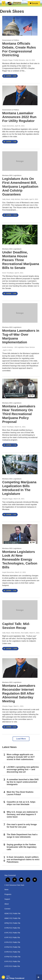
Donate (35, 3)
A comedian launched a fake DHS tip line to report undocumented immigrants (23, 782)
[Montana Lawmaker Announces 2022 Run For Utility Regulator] (20, 95)
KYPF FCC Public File (12, 938)
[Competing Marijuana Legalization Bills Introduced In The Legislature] (20, 465)
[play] (3, 977)
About (7, 904)
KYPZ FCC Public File (12, 966)
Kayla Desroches (8, 126)
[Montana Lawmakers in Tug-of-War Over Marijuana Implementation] (20, 313)
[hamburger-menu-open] (4, 3)
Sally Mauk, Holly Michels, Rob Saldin (15, 199)
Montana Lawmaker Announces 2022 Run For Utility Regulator (19, 117)
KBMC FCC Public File (12, 918)
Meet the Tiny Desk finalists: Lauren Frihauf (20, 793)
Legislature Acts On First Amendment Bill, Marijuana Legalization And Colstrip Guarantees (20, 186)
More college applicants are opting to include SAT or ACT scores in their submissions (21, 757)
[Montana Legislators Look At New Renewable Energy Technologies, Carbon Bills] (20, 534)
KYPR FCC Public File (12, 952)
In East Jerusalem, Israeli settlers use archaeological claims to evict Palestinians (23, 859)
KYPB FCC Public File (12, 928)
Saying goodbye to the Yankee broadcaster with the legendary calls (22, 847)
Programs (8, 894)
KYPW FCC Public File (12, 957)
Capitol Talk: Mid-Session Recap (16, 626)
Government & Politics (11, 40)
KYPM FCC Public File (12, 947)
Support (7, 899)
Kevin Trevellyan (8, 273)
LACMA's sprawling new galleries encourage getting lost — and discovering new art (23, 769)
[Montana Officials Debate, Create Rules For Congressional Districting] (20, 26)
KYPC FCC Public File (12, 933)
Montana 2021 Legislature (12, 175)
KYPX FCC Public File (12, 962)
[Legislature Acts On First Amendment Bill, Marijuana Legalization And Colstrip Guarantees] (20, 161)
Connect (7, 909)
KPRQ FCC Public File (12, 923)
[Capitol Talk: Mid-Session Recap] (20, 610)
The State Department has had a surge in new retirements (22, 836)
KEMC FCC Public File (12, 914)
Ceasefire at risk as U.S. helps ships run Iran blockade (21, 803)
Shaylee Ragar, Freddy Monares (14, 60)
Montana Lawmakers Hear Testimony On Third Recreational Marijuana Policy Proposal (19, 414)
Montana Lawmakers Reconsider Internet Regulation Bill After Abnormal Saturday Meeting (19, 693)
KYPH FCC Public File (12, 942)
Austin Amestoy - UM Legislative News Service (18, 347)
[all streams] (39, 977)
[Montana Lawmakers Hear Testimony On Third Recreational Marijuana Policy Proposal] (20, 389)
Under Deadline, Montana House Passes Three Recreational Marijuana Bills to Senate (21, 260)
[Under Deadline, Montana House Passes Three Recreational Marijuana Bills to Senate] (20, 235)
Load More (21, 739)
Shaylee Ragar (7, 499)
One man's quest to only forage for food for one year (22, 826)
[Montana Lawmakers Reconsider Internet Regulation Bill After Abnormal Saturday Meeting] (20, 668)
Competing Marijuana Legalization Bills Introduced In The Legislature (19, 488)
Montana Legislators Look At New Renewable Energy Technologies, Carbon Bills (20, 559)
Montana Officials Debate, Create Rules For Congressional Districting (19, 49)
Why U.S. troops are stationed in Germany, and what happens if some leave (22, 814)
